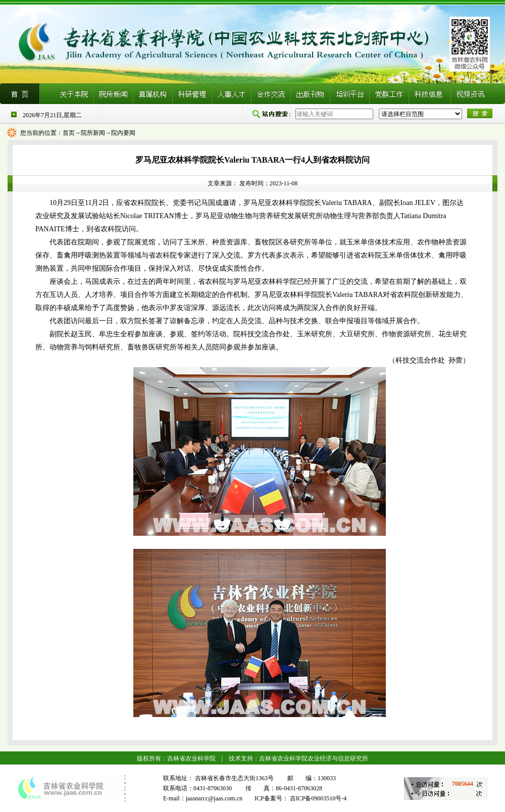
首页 (69, 133)
